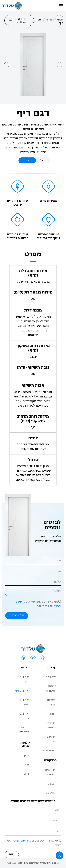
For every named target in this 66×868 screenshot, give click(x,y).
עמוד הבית (60, 18)
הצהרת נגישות (51, 725)
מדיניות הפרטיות (20, 841)
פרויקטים (50, 761)
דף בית (52, 668)
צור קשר (51, 677)
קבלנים (51, 784)
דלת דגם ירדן (24, 680)
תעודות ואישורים (51, 703)
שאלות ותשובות (51, 689)
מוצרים (26, 668)
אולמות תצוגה (25, 744)
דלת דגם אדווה (24, 716)
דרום (26, 774)
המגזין (52, 714)
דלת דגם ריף (22, 691)
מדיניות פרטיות (51, 739)
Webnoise (12, 863)
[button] (61, 6)
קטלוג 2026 (49, 751)
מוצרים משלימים (24, 730)
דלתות (50, 20)
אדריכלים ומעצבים (50, 772)
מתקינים (51, 793)
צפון (26, 756)
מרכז (26, 765)
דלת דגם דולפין (24, 703)
